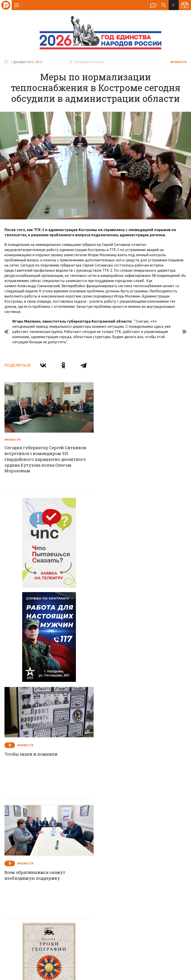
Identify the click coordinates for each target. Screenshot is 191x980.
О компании (41, 866)
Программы (151, 866)
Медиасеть (178, 974)
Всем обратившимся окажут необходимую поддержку (35, 686)
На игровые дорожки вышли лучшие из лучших (141, 803)
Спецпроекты (87, 866)
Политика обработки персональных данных (46, 959)
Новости (63, 866)
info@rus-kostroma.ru (47, 896)
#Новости (178, 62)
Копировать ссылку (86, 62)
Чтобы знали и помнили (125, 565)
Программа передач (120, 866)
